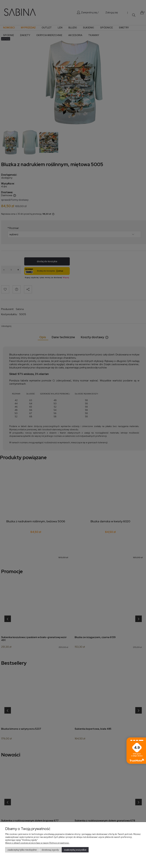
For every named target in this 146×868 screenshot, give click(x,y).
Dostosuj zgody (50, 850)
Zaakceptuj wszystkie (75, 850)
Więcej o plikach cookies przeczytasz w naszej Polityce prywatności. (37, 843)
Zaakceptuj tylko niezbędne (22, 850)
